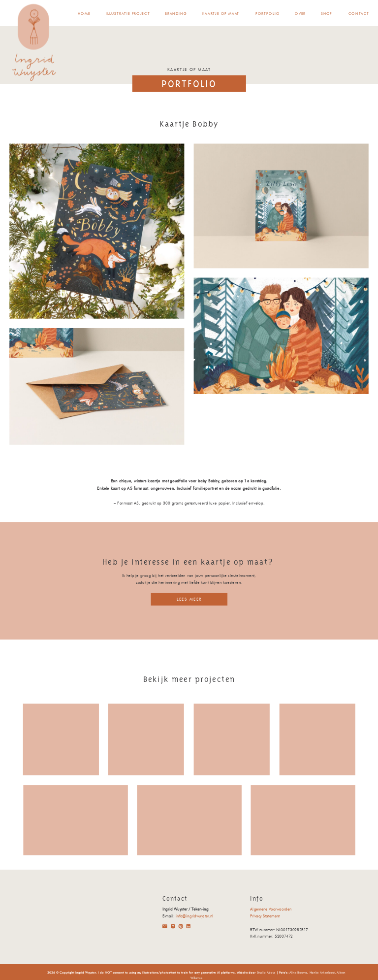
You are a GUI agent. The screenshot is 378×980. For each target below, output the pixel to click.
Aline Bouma (299, 972)
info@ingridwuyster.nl (194, 916)
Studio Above (266, 972)
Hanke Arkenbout (322, 972)
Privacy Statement (265, 916)
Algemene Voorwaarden (271, 909)
